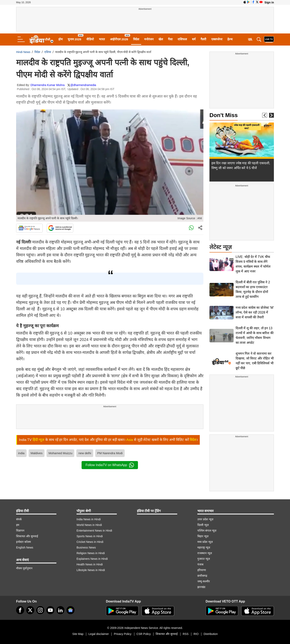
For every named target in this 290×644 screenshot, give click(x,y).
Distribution (211, 634)
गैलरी (203, 39)
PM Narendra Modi (110, 453)
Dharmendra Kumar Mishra (48, 85)
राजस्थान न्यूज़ (205, 553)
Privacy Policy (123, 634)
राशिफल (182, 39)
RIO (196, 634)
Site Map (78, 634)
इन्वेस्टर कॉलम (23, 542)
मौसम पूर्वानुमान (24, 568)
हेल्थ (230, 39)
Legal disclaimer (99, 634)
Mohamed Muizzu (60, 453)
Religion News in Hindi (91, 553)
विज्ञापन (20, 531)
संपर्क (19, 519)
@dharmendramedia (83, 85)
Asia (130, 440)
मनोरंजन (149, 39)
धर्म (194, 39)
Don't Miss (224, 115)
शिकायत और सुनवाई (27, 536)
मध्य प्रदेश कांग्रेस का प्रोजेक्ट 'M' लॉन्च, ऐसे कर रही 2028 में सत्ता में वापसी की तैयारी (255, 312)
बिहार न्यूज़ (203, 536)
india (21, 453)
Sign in (269, 2)
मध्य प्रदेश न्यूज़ (205, 542)
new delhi (85, 453)
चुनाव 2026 (75, 39)
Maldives (37, 453)
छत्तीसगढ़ (202, 576)
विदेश (136, 39)
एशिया (48, 52)
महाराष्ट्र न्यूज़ (204, 547)
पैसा (170, 39)
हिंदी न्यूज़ (39, 440)
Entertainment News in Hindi (94, 531)
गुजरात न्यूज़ (204, 559)
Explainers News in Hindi (92, 559)
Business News (86, 547)
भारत (102, 39)
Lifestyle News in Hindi (91, 570)
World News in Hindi (89, 525)
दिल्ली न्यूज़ (203, 525)
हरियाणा (202, 570)
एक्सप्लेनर (217, 39)
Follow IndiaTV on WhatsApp (110, 465)
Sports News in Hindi (90, 536)
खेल (161, 39)
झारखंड (201, 587)
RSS (186, 634)
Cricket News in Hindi (90, 542)
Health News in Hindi (90, 564)
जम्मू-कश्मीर (204, 581)
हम (18, 525)
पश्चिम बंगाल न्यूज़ (207, 531)
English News (25, 547)
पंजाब (200, 564)
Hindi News (23, 52)
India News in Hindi (89, 519)
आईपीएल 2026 (119, 39)
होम (61, 39)
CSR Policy (144, 634)
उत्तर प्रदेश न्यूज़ (205, 519)
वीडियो (90, 39)
